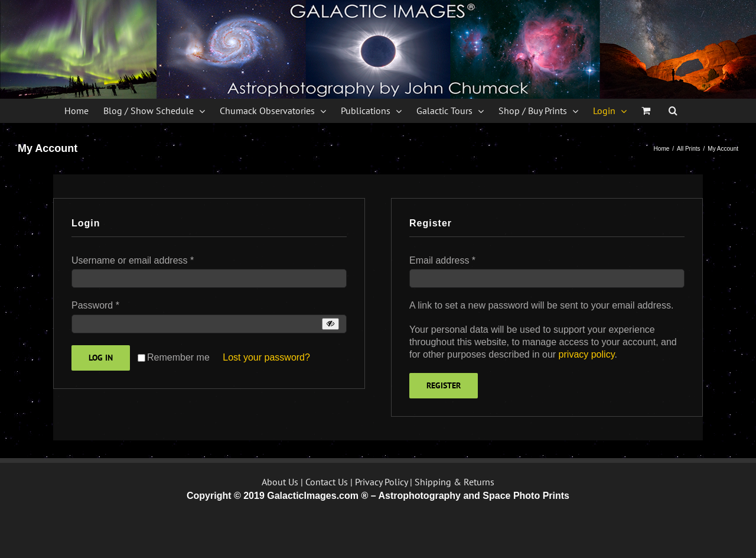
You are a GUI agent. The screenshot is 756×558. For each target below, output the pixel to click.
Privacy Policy (381, 482)
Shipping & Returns (454, 482)
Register (444, 385)
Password (95, 305)
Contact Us (327, 482)
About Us (280, 482)
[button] (673, 111)
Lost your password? (266, 357)
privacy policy (587, 354)
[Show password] (330, 324)
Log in (101, 358)
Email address (442, 260)
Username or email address (133, 260)
